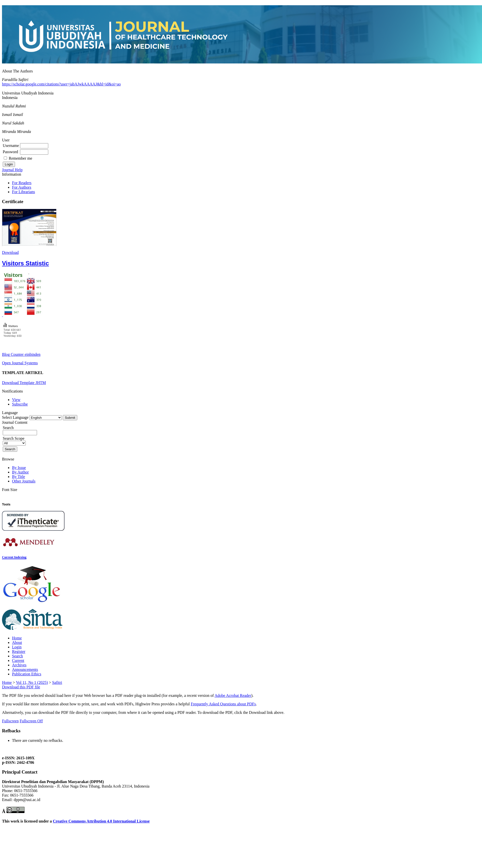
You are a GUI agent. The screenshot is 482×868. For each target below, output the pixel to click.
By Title (18, 477)
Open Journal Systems (20, 363)
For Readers (22, 183)
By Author (20, 472)
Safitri (57, 682)
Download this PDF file (21, 687)
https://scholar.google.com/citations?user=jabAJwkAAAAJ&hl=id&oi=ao (61, 84)
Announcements (25, 669)
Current (18, 660)
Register (19, 651)
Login (17, 647)
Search (17, 656)
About (17, 643)
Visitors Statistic (25, 263)
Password (10, 152)
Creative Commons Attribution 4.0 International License (101, 821)
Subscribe (20, 404)
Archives (19, 665)
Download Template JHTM (24, 383)
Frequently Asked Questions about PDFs (223, 704)
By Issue (19, 468)
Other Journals (24, 481)
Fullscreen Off (31, 721)
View (16, 400)
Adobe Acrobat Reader (233, 695)
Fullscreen (10, 721)
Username (11, 146)
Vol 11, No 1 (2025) (32, 682)
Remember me (20, 158)
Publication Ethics (27, 674)
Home (17, 638)
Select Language (15, 417)
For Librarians (23, 192)
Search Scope (14, 441)
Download (10, 252)
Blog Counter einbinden (21, 354)
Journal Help (12, 170)
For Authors (22, 187)
